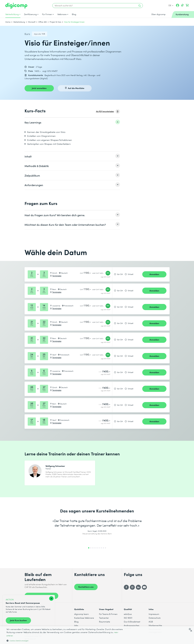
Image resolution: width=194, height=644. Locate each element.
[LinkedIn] (138, 587)
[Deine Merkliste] (182, 5)
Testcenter (104, 618)
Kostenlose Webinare (84, 618)
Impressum (154, 614)
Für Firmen (47, 14)
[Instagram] (132, 587)
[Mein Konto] (178, 6)
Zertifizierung (30, 14)
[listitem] (72, 122)
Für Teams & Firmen (108, 614)
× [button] (191, 631)
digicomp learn (81, 614)
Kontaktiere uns (86, 587)
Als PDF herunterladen (105, 111)
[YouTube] (144, 587)
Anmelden (154, 274)
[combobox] (190, 629)
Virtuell (131, 274)
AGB (151, 622)
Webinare (62, 14)
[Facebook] (126, 587)
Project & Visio (55, 22)
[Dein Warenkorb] (187, 5)
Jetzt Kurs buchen (18, 620)
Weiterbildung (12, 14)
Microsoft (32, 22)
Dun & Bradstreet (132, 622)
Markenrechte (155, 625)
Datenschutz (155, 618)
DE (171, 5)
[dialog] (97, 635)
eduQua (128, 614)
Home (8, 22)
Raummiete (105, 622)
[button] (65, 641)
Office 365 (43, 22)
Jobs (76, 625)
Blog (74, 14)
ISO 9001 (128, 618)
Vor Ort (120, 274)
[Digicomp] (16, 6)
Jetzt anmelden (39, 88)
